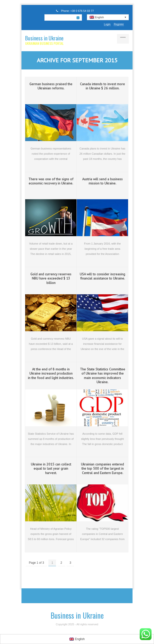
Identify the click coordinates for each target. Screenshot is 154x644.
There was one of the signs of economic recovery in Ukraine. (51, 181)
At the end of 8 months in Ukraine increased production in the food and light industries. (51, 373)
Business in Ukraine (44, 38)
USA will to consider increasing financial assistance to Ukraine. (102, 276)
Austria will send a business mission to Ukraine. (102, 181)
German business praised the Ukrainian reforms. (51, 86)
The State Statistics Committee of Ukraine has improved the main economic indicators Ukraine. (103, 376)
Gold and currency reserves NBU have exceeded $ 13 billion (51, 278)
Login (107, 24)
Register (119, 24)
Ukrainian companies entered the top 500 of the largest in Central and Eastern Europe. (102, 469)
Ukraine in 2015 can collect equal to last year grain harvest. (51, 469)
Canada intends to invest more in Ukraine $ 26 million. (102, 86)
